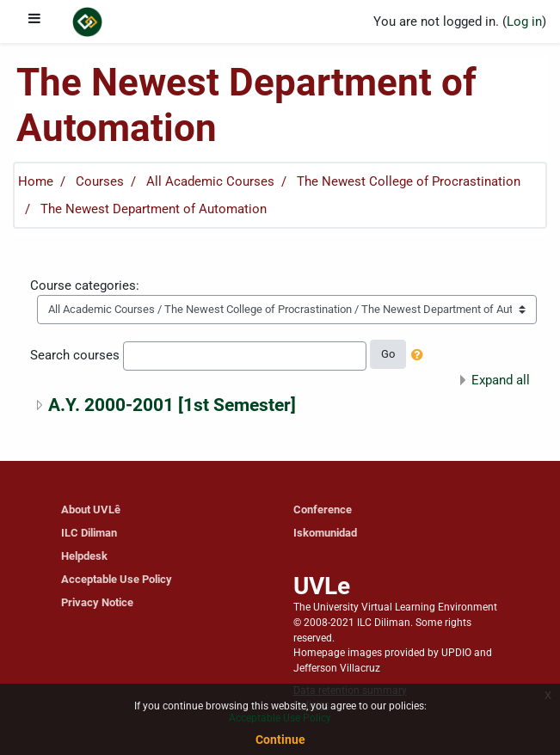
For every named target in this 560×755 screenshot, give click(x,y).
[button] (421, 356)
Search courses (75, 355)
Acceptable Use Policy (117, 579)
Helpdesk (84, 556)
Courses (100, 181)
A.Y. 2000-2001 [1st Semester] (172, 405)
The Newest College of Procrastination (409, 181)
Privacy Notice (97, 602)
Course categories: (85, 285)
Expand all (501, 380)
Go (388, 354)
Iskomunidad (325, 533)
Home (36, 181)
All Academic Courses (210, 181)
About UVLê (91, 509)
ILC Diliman (89, 533)
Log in (524, 21)
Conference (323, 509)
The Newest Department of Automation (154, 209)
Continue (280, 740)
